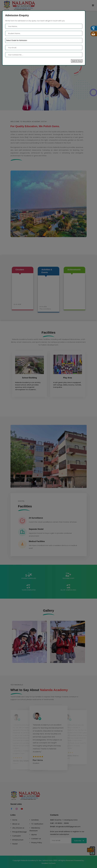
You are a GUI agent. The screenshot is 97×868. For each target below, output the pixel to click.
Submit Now (77, 61)
